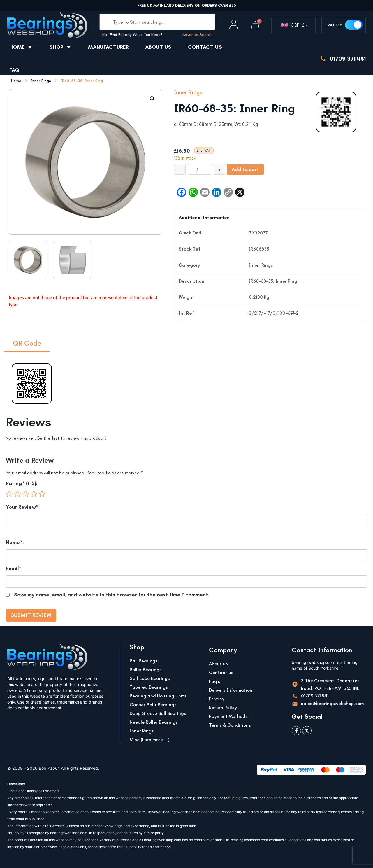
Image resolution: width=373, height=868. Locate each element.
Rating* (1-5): (22, 483)
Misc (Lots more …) (150, 740)
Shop (60, 47)
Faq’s (215, 681)
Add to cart (245, 169)
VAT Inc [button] (335, 25)
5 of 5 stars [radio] (42, 494)
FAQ (14, 70)
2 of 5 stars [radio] (17, 494)
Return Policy (223, 707)
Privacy (217, 699)
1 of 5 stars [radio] (9, 494)
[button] (152, 99)
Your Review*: (23, 507)
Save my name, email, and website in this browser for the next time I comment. (112, 595)
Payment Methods (228, 716)
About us (158, 47)
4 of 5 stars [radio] (34, 494)
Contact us (205, 47)
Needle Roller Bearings (154, 722)
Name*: (15, 542)
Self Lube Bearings (150, 678)
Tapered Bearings (149, 687)
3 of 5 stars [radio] (26, 494)
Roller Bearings (146, 670)
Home (21, 47)
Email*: (14, 568)
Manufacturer (108, 47)
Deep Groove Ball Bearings (158, 713)
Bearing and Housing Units (158, 696)
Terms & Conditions (230, 725)
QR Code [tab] (27, 343)
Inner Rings (41, 81)
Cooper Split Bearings (153, 705)
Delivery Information (231, 690)
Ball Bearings (144, 661)
